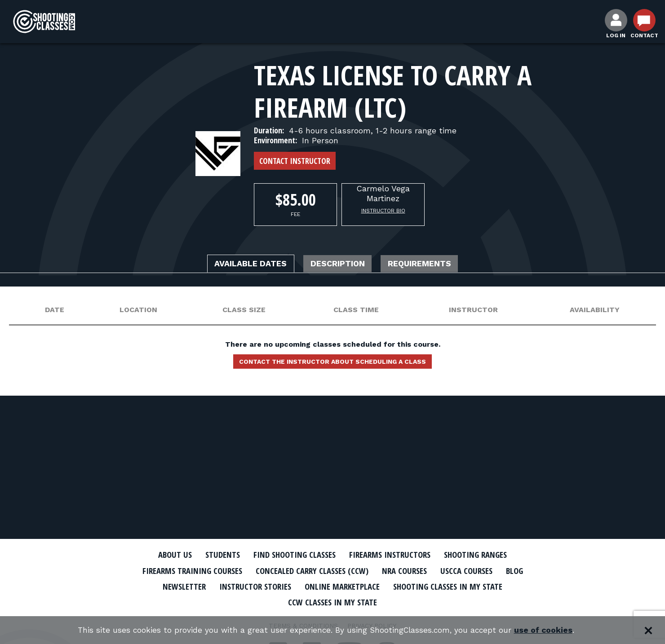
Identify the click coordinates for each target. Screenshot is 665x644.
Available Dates (240, 264)
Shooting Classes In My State (458, 586)
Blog (530, 570)
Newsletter (171, 586)
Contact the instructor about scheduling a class (332, 364)
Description (338, 264)
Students (211, 555)
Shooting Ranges (488, 555)
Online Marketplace (343, 586)
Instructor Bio (383, 211)
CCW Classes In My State (333, 601)
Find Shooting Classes (290, 555)
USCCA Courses (478, 570)
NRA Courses (412, 570)
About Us (160, 555)
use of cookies (548, 630)
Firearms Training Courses (180, 570)
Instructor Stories (248, 586)
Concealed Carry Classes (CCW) (311, 570)
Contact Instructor (295, 161)
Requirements (430, 264)
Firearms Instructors (394, 555)
